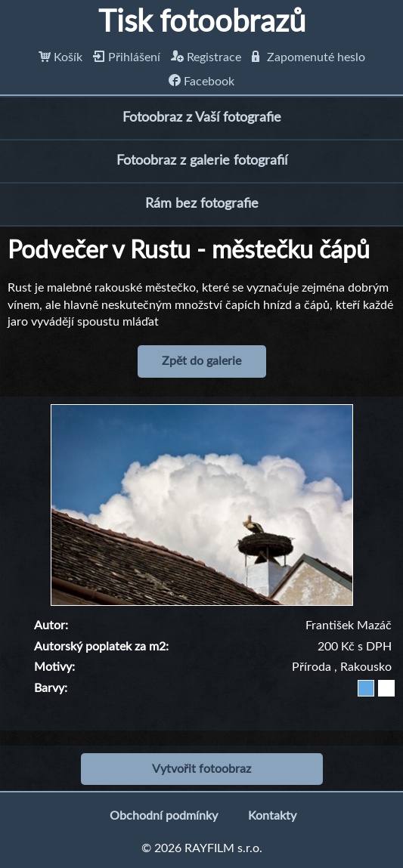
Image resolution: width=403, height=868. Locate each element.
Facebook (201, 82)
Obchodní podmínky (164, 816)
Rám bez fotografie (202, 204)
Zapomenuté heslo (308, 57)
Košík (60, 57)
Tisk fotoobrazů (202, 23)
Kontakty (272, 816)
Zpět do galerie (201, 361)
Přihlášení (127, 57)
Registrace (206, 57)
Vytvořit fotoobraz (201, 769)
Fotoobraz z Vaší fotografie (202, 118)
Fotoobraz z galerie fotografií (202, 161)
